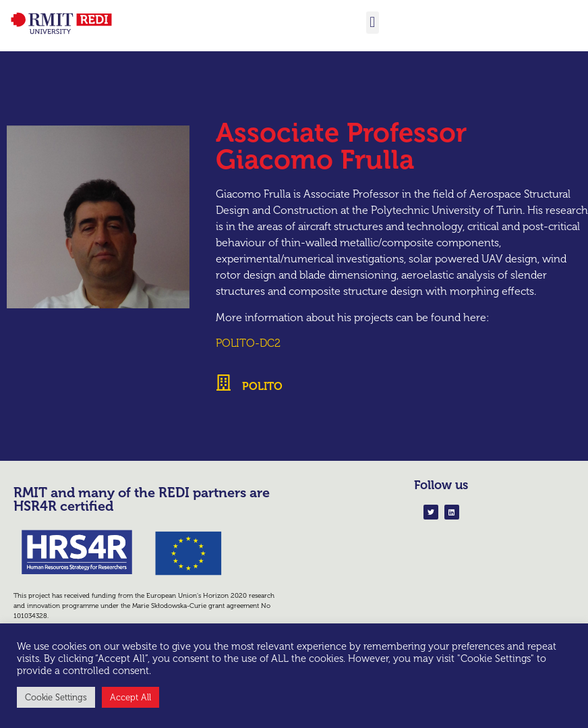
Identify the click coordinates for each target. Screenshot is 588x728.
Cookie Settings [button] (56, 697)
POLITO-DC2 (248, 343)
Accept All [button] (130, 697)
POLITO (262, 386)
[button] (373, 23)
